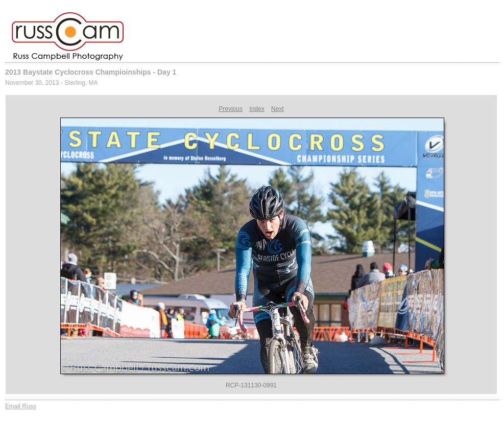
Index (257, 109)
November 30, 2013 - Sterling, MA (51, 83)
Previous (231, 109)
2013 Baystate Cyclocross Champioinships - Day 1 (91, 72)
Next (278, 109)
